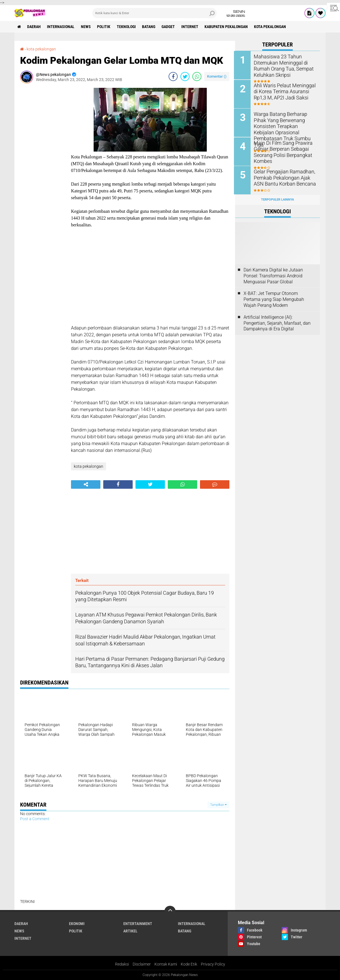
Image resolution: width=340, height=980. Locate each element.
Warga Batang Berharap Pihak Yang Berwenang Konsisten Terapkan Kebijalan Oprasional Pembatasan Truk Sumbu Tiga (285, 126)
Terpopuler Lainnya (277, 199)
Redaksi (122, 964)
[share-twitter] (185, 76)
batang (150, 27)
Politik (105, 27)
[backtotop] (170, 911)
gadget (170, 27)
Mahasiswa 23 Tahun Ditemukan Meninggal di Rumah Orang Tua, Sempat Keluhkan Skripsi (282, 65)
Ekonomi (77, 923)
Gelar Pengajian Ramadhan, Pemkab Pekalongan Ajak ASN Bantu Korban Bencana (285, 177)
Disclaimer (142, 964)
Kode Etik (189, 964)
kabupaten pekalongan (228, 27)
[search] (154, 13)
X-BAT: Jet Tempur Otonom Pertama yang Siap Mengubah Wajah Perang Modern (274, 298)
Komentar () (217, 76)
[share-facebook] (173, 76)
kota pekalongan (272, 27)
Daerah (34, 27)
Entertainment (138, 923)
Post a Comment (35, 819)
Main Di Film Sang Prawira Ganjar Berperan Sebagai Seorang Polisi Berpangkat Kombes (281, 151)
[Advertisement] (43, 173)
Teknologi (127, 27)
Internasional (61, 27)
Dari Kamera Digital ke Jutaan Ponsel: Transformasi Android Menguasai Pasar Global (273, 275)
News (86, 27)
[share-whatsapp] (197, 76)
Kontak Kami (166, 964)
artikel (130, 931)
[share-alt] (86, 484)
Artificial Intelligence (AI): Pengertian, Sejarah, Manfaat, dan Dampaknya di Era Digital (277, 322)
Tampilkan (218, 804)
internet (191, 27)
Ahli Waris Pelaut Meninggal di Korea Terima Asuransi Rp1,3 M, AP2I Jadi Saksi (283, 91)
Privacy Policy (213, 964)
